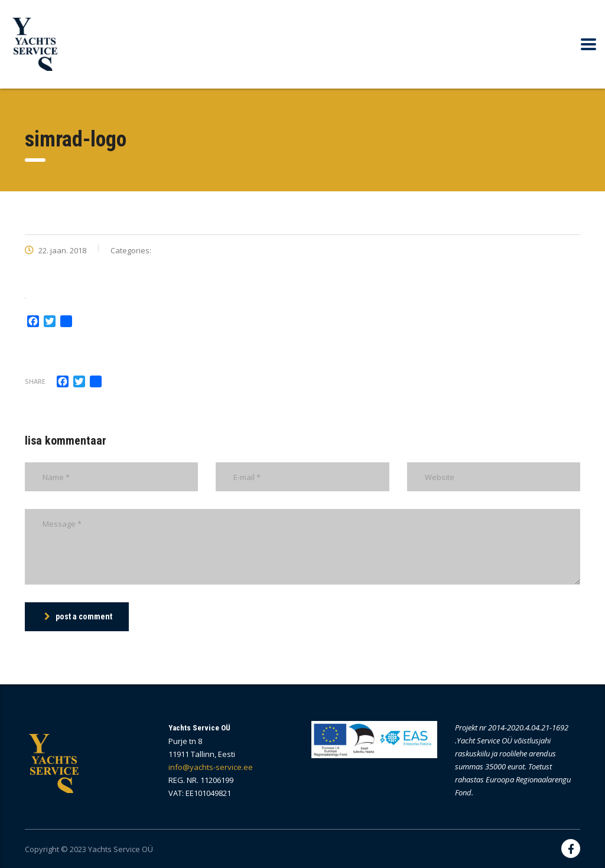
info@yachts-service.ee (211, 767)
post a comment (78, 616)
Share (35, 381)
